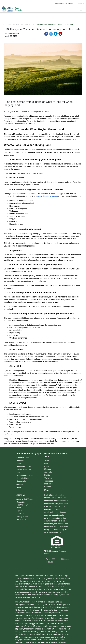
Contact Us (21, 502)
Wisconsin (48, 487)
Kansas (47, 466)
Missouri (48, 463)
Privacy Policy (22, 517)
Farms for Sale (23, 24)
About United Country (25, 499)
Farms (19, 464)
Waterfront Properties (25, 475)
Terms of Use (22, 520)
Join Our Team (22, 505)
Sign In (19, 511)
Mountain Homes (23, 478)
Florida (47, 475)
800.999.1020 (53, 559)
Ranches (20, 461)
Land (18, 472)
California (48, 478)
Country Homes (23, 458)
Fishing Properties (24, 469)
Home (5, 24)
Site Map (20, 514)
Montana (48, 469)
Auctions (20, 484)
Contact (70, 3)
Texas (47, 460)
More (19, 488)
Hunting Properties (24, 467)
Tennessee (49, 481)
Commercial (21, 481)
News (19, 508)
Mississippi (49, 484)
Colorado (48, 472)
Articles (12, 24)
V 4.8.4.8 (50, 562)
